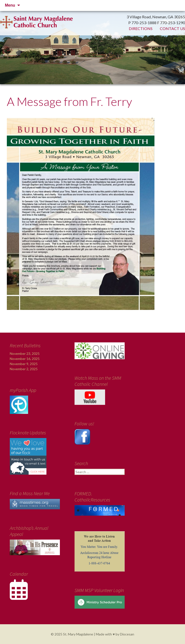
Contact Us (172, 28)
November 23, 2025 (25, 353)
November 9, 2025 (24, 364)
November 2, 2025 (24, 369)
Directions (141, 28)
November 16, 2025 (25, 359)
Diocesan (127, 634)
